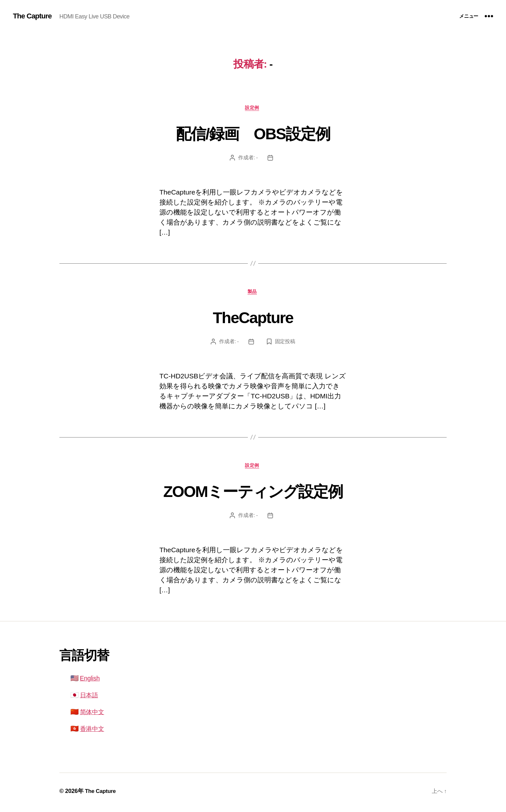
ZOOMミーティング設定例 (253, 493)
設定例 (253, 108)
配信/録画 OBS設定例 (253, 133)
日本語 (90, 698)
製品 (253, 293)
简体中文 (93, 715)
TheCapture (253, 318)
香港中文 (93, 731)
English (91, 681)
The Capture (34, 16)
